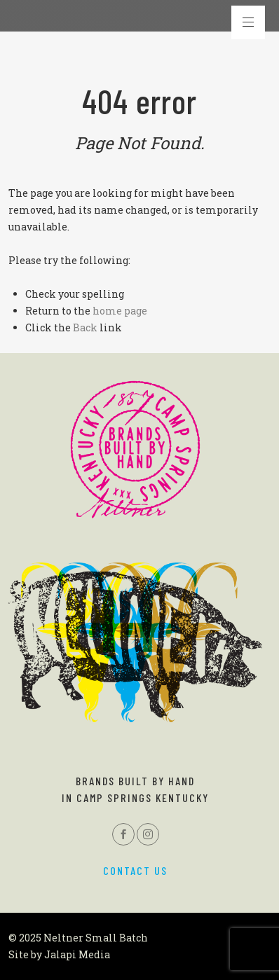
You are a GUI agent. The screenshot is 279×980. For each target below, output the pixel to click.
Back (85, 327)
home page (120, 311)
